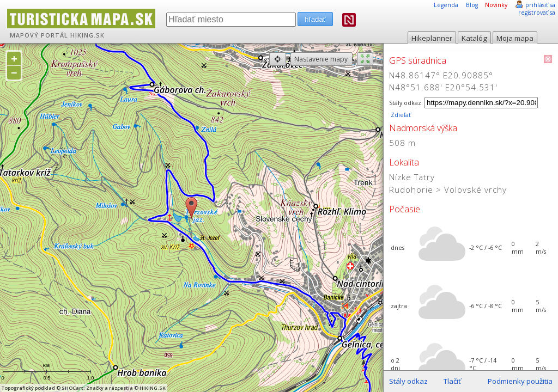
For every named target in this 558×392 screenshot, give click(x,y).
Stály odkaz (408, 381)
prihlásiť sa (540, 5)
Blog (472, 5)
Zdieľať (400, 115)
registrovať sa (537, 13)
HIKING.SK (87, 35)
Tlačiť (452, 381)
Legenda (446, 5)
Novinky (496, 5)
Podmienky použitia (520, 381)
